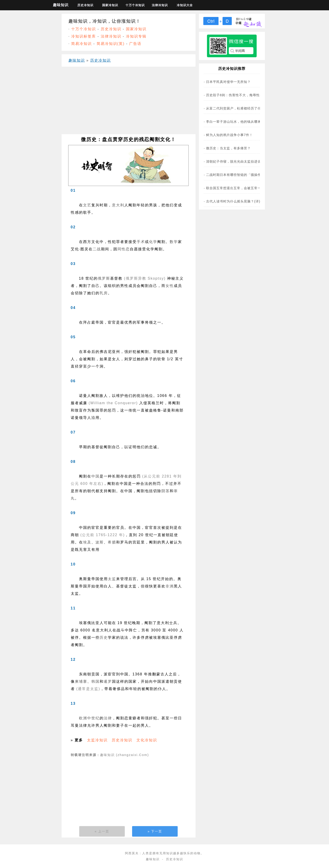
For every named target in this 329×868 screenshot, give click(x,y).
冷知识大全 (185, 5)
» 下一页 (155, 831)
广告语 (135, 44)
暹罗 (108, 681)
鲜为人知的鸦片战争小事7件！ (229, 135)
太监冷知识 (97, 740)
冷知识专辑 (136, 36)
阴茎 (166, 491)
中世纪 (93, 718)
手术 (141, 242)
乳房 (104, 293)
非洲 (170, 586)
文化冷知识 (147, 740)
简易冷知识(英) (111, 44)
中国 (95, 476)
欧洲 (83, 718)
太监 (112, 579)
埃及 (87, 542)
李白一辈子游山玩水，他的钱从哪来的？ (237, 122)
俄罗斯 (104, 278)
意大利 (118, 205)
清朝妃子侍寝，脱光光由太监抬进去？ (235, 161)
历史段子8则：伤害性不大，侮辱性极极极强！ (241, 95)
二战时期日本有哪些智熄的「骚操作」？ (237, 175)
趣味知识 (61, 5)
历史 (104, 637)
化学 (153, 242)
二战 (97, 249)
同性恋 (124, 249)
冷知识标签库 (84, 36)
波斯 (100, 542)
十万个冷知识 (135, 5)
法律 (108, 718)
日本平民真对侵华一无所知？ (228, 82)
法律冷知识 (160, 5)
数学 (174, 242)
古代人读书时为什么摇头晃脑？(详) (233, 201)
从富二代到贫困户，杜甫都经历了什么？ (237, 108)
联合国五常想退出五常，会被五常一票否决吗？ (242, 188)
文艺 (87, 205)
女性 (170, 286)
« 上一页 (102, 831)
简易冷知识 (82, 44)
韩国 (95, 681)
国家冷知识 (110, 5)
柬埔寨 (81, 681)
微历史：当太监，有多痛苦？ (228, 148)
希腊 (112, 542)
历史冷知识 (85, 5)
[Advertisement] (129, 102)
